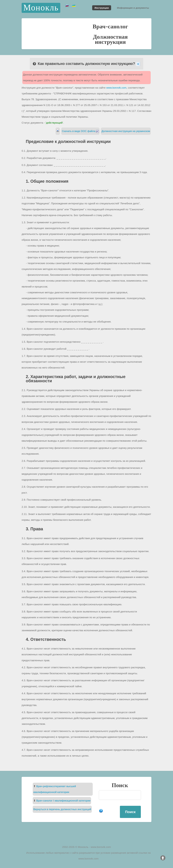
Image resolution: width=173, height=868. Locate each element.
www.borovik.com (116, 88)
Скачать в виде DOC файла (80, 131)
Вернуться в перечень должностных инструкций (62, 809)
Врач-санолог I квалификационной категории (63, 801)
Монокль (41, 8)
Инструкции (102, 8)
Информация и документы (133, 8)
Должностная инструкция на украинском (126, 131)
